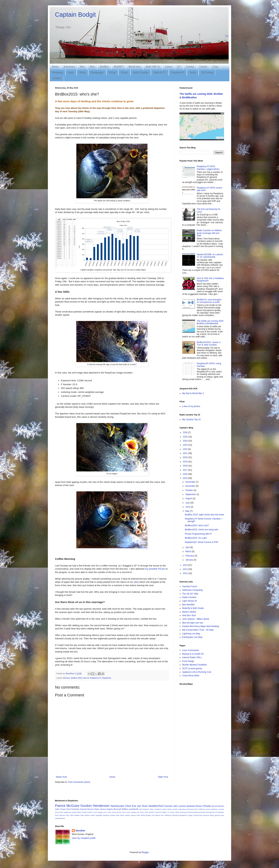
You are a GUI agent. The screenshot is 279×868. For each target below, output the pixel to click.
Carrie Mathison (212, 809)
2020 (186, 457)
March (189, 551)
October (189, 490)
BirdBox (104, 67)
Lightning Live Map (191, 634)
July (188, 503)
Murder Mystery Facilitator (195, 665)
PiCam (112, 72)
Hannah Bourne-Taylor (90, 809)
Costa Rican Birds (191, 676)
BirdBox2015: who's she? (197, 525)
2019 (186, 462)
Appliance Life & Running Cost (197, 672)
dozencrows (198, 815)
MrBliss (125, 809)
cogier (190, 815)
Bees (92, 67)
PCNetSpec (220, 812)
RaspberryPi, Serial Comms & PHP (202, 542)
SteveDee (80, 831)
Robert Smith (90, 815)
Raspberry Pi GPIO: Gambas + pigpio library (208, 168)
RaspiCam (107, 678)
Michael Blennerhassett (197, 812)
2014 (186, 565)
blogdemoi (183, 815)
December (191, 482)
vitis (136, 582)
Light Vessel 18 (189, 601)
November (191, 486)
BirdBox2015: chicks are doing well (201, 530)
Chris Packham (73, 809)
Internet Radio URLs (192, 657)
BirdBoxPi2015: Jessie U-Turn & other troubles (209, 344)
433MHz (57, 78)
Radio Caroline (141, 72)
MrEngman (210, 812)
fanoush (206, 815)
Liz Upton (171, 812)
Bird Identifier (189, 605)
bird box (67, 678)
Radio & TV (160, 72)
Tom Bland (156, 815)
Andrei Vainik (167, 809)
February (190, 556)
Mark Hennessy (181, 812)
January (189, 560)
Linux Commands (190, 650)
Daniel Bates (77, 812)
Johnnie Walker (161, 812)
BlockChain (135, 67)
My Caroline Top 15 (191, 420)
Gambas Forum (190, 586)
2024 (186, 441)
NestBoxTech (156, 806)
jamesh (217, 815)
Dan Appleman (66, 812)
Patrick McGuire (67, 806)
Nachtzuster (117, 806)
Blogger (145, 852)
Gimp (215, 67)
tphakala (191, 806)
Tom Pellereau (166, 815)
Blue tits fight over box (193, 623)
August (189, 498)
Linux (71, 72)
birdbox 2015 (77, 678)
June (188, 507)
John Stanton (149, 812)
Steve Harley (125, 815)
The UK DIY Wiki (190, 594)
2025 (186, 437)
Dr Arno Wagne (97, 812)
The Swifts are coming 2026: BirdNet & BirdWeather (210, 322)
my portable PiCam (155, 569)
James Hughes (106, 809)
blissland (176, 815)
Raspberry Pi (178, 72)
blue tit (86, 678)
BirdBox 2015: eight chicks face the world (204, 515)
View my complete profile (84, 838)
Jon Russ (142, 806)
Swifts (193, 72)
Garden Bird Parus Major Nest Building (201, 626)
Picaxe (124, 72)
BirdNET (119, 67)
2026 (186, 432)
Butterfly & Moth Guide (193, 608)
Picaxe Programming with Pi (198, 534)
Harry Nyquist (132, 812)
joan (222, 815)
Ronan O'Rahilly (203, 806)
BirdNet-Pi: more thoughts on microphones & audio (209, 301)
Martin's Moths (189, 612)
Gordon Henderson (95, 806)
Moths (82, 72)
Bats (82, 67)
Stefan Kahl (115, 815)
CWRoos (202, 809)
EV (179, 67)
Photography (97, 72)
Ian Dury (140, 812)
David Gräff (87, 812)
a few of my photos (191, 406)
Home (55, 67)
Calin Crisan (60, 809)
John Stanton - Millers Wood (196, 619)
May (188, 511)
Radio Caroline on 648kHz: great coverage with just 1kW (210, 233)
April (188, 547)
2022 (186, 449)
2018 (186, 466)
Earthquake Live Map (192, 637)
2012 (186, 573)
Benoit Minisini (218, 806)
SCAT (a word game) (192, 668)
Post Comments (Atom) (79, 782)
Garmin (203, 67)
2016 (186, 474)
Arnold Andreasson (180, 809)
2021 (186, 453)
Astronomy (69, 67)
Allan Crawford (155, 809)
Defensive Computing (192, 590)
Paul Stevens (60, 815)
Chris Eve (131, 806)
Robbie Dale (79, 815)
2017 (186, 470)
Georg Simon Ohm (119, 812)
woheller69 (134, 809)
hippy (212, 815)
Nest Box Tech (189, 615)
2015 (186, 478)
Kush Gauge (188, 661)
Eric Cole (107, 812)
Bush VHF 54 (153, 67)
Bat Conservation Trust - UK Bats (198, 630)
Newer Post (61, 777)
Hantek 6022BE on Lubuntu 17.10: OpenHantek (210, 256)
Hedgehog (57, 72)
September (191, 494)
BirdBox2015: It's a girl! (196, 538)
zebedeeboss (60, 818)
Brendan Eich (193, 809)
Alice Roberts (144, 809)
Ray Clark (70, 815)
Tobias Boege (146, 815)
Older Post (163, 777)
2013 (186, 569)
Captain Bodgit (75, 14)
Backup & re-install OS (193, 654)
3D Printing (207, 72)
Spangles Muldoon (102, 815)
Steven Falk (135, 815)
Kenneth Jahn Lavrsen (175, 806)
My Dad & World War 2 (193, 393)
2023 (186, 445)
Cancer (169, 67)
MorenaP (117, 809)
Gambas (190, 67)
